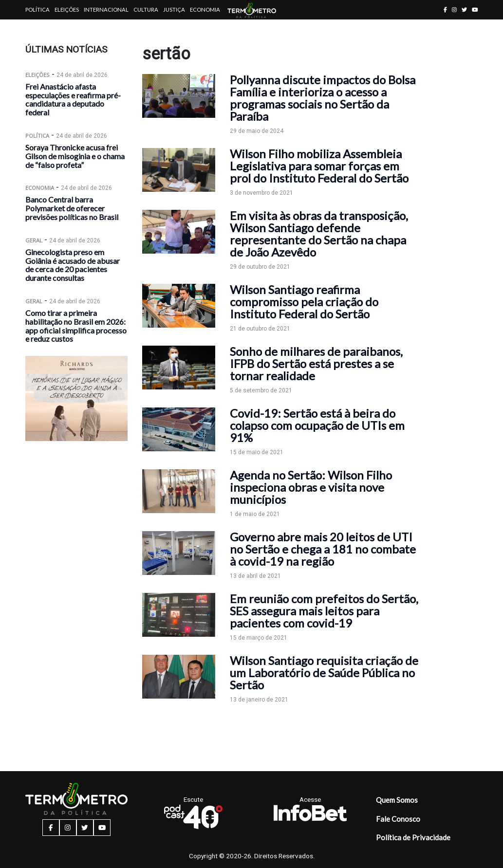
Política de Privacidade (413, 837)
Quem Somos (397, 800)
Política (37, 9)
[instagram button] (454, 9)
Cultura (146, 9)
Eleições (67, 9)
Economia (205, 9)
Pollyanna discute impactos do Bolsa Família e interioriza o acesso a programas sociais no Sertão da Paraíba (323, 98)
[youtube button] (475, 9)
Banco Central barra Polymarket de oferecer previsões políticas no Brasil (72, 208)
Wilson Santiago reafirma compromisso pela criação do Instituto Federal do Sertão (304, 302)
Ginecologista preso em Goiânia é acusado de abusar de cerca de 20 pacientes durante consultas (73, 265)
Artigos (37, 29)
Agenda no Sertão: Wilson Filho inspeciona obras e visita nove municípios (311, 487)
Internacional (106, 9)
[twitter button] (464, 9)
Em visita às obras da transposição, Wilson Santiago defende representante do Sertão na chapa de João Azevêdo (319, 234)
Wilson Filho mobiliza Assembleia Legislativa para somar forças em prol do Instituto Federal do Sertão (319, 166)
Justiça (174, 9)
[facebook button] (445, 9)
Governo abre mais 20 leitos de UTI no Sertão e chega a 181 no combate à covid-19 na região (323, 549)
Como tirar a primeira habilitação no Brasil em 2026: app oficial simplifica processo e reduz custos (76, 326)
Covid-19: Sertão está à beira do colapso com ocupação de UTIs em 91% (317, 425)
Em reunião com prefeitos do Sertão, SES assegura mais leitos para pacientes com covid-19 (324, 611)
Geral (34, 240)
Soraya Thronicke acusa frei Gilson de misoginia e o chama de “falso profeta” (75, 156)
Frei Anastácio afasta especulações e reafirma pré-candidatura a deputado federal (73, 99)
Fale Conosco (398, 819)
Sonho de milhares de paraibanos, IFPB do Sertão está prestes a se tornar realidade (316, 363)
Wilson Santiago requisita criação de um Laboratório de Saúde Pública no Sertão (324, 673)
